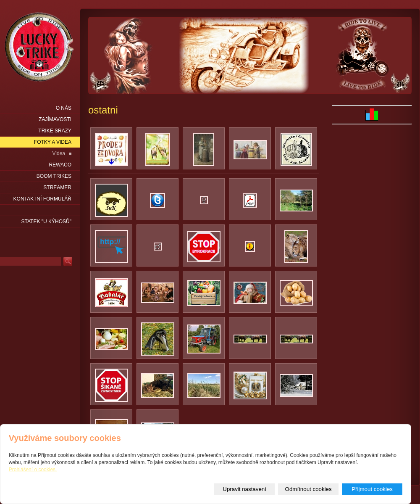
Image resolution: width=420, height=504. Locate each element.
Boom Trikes (54, 176)
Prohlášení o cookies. (33, 470)
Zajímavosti (55, 119)
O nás (64, 108)
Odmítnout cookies (308, 489)
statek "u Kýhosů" (46, 222)
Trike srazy (55, 131)
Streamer (57, 187)
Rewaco (60, 165)
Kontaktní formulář (42, 199)
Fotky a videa (53, 142)
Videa (59, 153)
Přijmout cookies (372, 489)
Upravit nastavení (244, 489)
